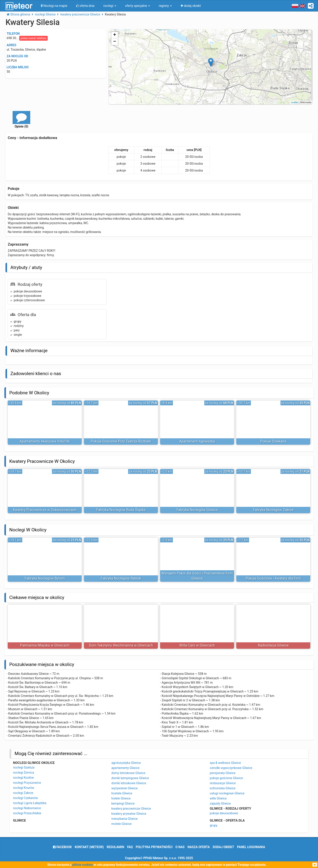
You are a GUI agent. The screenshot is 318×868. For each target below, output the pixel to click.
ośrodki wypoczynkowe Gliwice (231, 768)
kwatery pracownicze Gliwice (131, 809)
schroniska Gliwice (223, 788)
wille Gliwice (218, 798)
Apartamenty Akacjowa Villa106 (45, 441)
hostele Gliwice (122, 793)
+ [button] (115, 35)
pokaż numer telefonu (33, 38)
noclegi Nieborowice (27, 808)
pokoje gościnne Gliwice (226, 778)
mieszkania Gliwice (124, 819)
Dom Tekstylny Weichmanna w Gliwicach (121, 645)
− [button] (115, 42)
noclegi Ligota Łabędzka (30, 803)
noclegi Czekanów (26, 798)
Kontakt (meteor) (89, 847)
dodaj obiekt (223, 847)
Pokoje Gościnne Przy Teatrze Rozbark (121, 441)
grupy (214, 825)
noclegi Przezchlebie (27, 813)
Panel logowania (251, 847)
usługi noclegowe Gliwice (227, 793)
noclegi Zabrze (23, 793)
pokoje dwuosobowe (224, 813)
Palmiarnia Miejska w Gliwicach (45, 645)
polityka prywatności (154, 847)
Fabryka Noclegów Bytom (45, 578)
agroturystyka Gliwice (126, 763)
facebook (62, 847)
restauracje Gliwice (223, 783)
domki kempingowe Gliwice (130, 778)
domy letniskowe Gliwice (128, 773)
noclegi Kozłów (23, 778)
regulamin (115, 847)
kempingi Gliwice (123, 803)
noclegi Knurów (24, 788)
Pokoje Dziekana (273, 441)
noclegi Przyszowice (27, 783)
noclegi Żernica (24, 773)
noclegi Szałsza (24, 767)
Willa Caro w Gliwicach (197, 645)
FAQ (130, 847)
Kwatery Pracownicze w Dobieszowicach (45, 510)
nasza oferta (199, 847)
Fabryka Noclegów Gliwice (197, 510)
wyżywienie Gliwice (124, 788)
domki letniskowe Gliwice (129, 783)
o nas (180, 847)
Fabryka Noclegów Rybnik (121, 578)
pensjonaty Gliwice (223, 773)
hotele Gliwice (121, 798)
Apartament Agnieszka (197, 441)
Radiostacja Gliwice (273, 645)
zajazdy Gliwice (220, 803)
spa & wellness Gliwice (225, 763)
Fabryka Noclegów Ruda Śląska (121, 510)
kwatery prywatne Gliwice (129, 814)
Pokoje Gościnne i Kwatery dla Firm (273, 578)
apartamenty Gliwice (125, 768)
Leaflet (294, 102)
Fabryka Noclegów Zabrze (273, 510)
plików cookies (82, 865)
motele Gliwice (121, 824)
